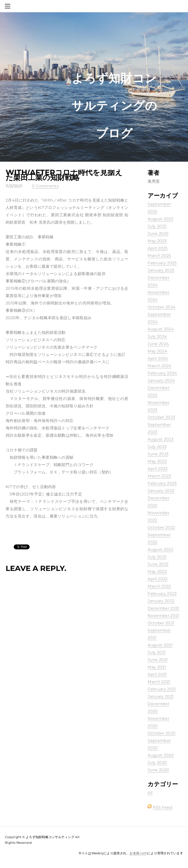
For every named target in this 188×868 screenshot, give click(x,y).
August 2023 (160, 439)
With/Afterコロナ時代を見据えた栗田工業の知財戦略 (64, 175)
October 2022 (161, 527)
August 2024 (161, 329)
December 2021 (163, 608)
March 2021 (159, 682)
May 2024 (157, 351)
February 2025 (162, 263)
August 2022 (160, 549)
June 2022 (158, 564)
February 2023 (162, 483)
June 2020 (158, 770)
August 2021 (160, 645)
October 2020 (162, 733)
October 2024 (162, 307)
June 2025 (158, 234)
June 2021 (158, 660)
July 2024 (157, 336)
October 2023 (161, 417)
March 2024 (159, 366)
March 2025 (159, 256)
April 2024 (158, 358)
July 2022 (157, 557)
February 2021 (162, 689)
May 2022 (157, 572)
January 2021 (161, 696)
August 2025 (160, 219)
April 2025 (158, 248)
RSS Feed (163, 807)
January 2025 (161, 270)
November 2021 (163, 616)
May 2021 (157, 667)
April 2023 (158, 469)
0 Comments (45, 186)
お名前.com (138, 853)
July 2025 (157, 226)
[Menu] (9, 6)
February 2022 (162, 594)
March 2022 (159, 586)
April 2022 (158, 579)
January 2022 (161, 601)
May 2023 (157, 461)
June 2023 (158, 454)
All (150, 793)
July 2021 (157, 652)
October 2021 (161, 623)
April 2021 (157, 674)
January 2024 (161, 380)
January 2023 (161, 491)
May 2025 (157, 241)
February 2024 (162, 373)
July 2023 (157, 447)
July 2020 (157, 763)
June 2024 (158, 344)
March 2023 (159, 476)
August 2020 (161, 755)
